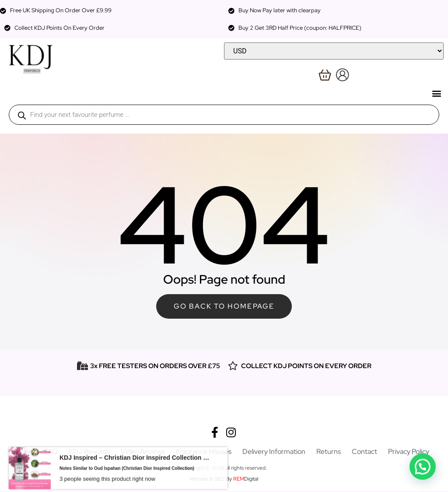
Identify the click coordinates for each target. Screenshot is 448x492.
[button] (436, 93)
